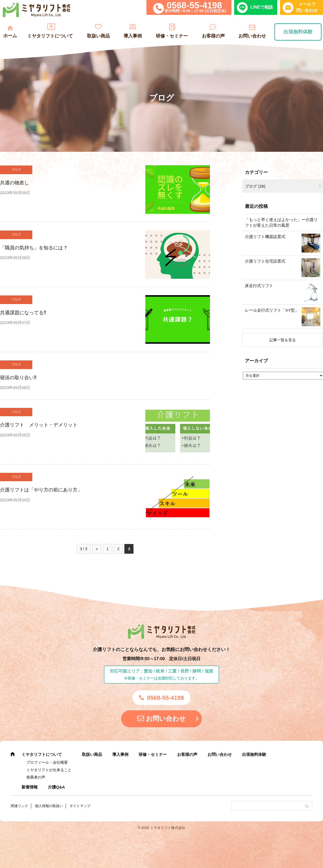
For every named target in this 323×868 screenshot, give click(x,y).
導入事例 (133, 36)
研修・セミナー (172, 36)
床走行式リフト (259, 286)
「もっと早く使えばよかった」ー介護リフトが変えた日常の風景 (281, 222)
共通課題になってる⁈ (23, 313)
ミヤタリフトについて (50, 36)
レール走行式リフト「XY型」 (272, 310)
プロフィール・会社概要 (47, 762)
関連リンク (20, 806)
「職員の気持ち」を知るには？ (34, 248)
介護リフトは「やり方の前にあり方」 (41, 490)
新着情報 (30, 787)
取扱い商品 (98, 36)
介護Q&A (56, 787)
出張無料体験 (298, 32)
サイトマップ (80, 806)
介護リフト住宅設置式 (265, 261)
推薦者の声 (36, 777)
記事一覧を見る (283, 340)
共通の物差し (15, 183)
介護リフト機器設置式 (265, 237)
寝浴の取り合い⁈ (18, 378)
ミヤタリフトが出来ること (49, 770)
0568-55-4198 (194, 5)
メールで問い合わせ (307, 7)
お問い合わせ (252, 36)
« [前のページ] (97, 549)
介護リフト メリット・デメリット (39, 425)
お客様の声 (213, 36)
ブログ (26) (255, 186)
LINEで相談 (262, 7)
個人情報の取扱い (49, 806)
